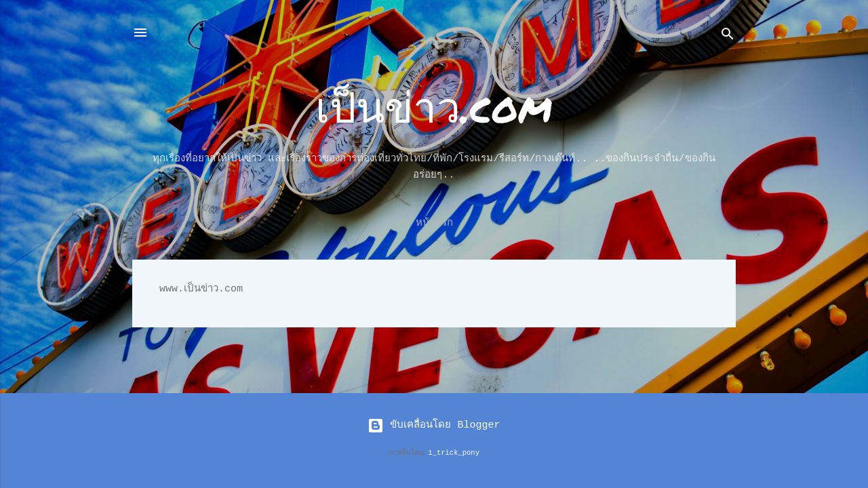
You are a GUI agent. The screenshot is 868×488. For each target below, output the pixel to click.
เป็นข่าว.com (434, 106)
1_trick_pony (454, 453)
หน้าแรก (434, 223)
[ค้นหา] (728, 37)
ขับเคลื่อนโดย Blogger (434, 425)
